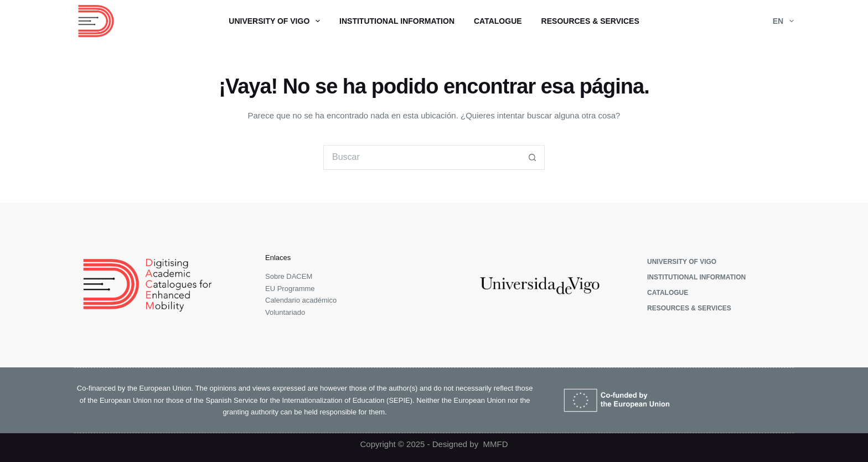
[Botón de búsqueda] (532, 157)
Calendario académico (301, 300)
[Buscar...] (422, 157)
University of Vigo (277, 21)
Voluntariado (285, 312)
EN (783, 21)
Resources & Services (590, 21)
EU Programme (290, 289)
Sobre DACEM (289, 276)
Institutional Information (397, 21)
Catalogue (498, 21)
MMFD (496, 444)
